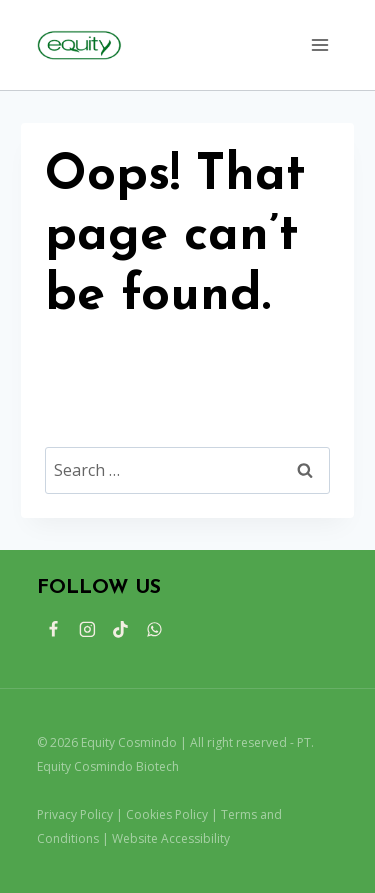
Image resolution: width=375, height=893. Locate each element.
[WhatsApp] (155, 630)
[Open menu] (319, 44)
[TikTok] (121, 630)
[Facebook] (54, 630)
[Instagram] (87, 630)
